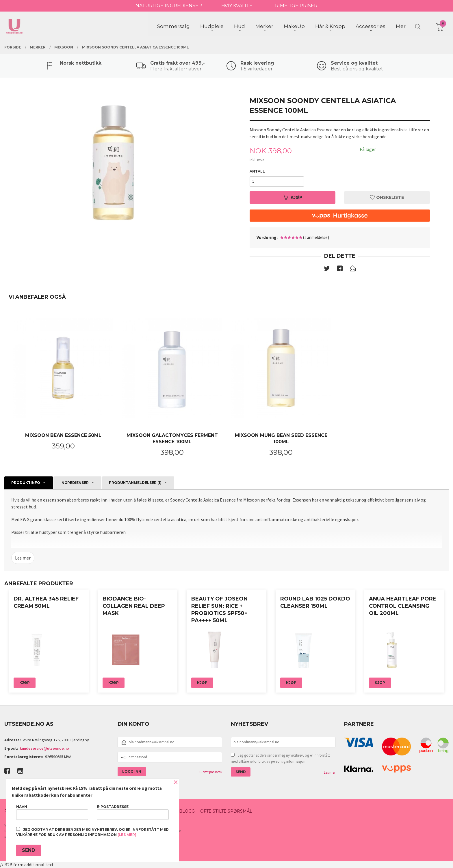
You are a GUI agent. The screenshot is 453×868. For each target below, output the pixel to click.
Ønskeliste (387, 197)
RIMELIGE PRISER (296, 6)
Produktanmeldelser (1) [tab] (135, 483)
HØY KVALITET (238, 6)
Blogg (187, 811)
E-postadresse (133, 812)
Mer (401, 26)
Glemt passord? (211, 772)
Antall (257, 171)
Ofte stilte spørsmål (226, 811)
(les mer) (127, 835)
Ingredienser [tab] (75, 483)
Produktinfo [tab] (26, 483)
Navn (52, 812)
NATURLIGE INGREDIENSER (169, 6)
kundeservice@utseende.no (44, 748)
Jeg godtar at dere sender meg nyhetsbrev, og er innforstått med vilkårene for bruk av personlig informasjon (280, 758)
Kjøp (293, 197)
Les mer (23, 558)
